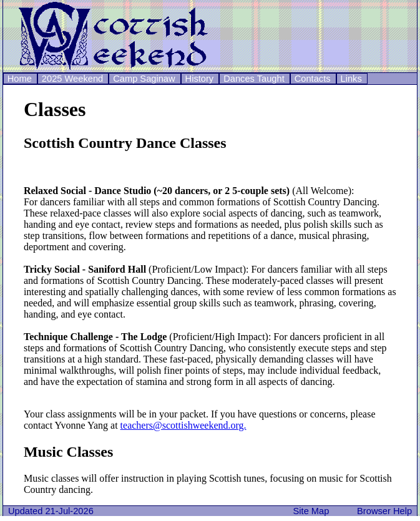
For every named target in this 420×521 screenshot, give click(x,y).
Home (20, 79)
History (200, 79)
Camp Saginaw (144, 79)
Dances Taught (254, 79)
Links (351, 79)
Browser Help (387, 511)
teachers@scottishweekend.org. (183, 425)
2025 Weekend (72, 79)
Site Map (314, 511)
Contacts (313, 79)
